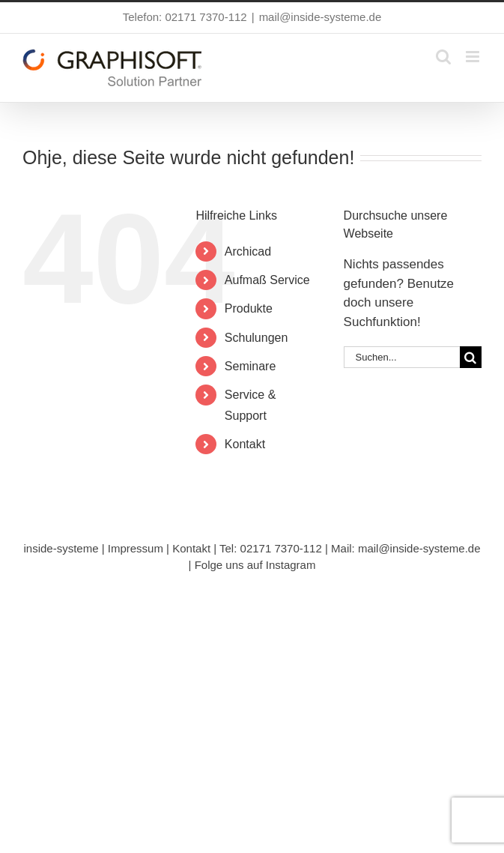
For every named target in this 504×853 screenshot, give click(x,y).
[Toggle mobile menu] (474, 57)
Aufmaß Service (267, 280)
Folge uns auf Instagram (255, 565)
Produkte (249, 308)
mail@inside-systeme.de (321, 17)
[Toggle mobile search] (443, 57)
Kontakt (245, 444)
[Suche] (471, 357)
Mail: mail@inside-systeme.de (406, 548)
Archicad (248, 251)
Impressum (136, 548)
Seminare (250, 366)
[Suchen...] (402, 357)
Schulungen (256, 338)
